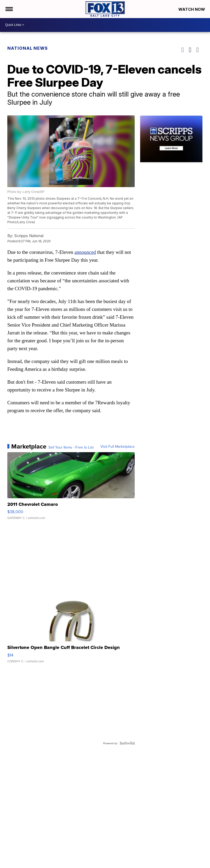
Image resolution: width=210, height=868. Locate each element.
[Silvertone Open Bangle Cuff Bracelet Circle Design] (71, 632)
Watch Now (192, 9)
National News (28, 48)
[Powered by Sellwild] (127, 743)
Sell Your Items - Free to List (71, 447)
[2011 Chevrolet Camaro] (71, 489)
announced (85, 252)
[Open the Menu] (9, 9)
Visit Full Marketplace (118, 446)
